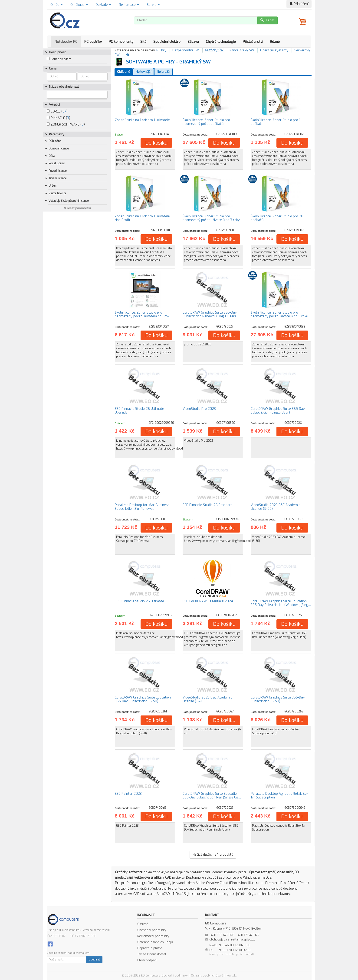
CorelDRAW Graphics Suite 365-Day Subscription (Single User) (278, 411)
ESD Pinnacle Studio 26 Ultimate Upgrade (139, 411)
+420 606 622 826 (222, 935)
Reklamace (129, 5)
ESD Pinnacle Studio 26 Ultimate (139, 601)
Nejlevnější (143, 72)
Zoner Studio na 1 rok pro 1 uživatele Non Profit (142, 218)
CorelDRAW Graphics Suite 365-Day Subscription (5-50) (278, 699)
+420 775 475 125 (248, 935)
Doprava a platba (150, 948)
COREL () (57, 111)
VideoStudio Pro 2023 (199, 409)
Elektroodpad (147, 960)
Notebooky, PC (66, 42)
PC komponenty (121, 42)
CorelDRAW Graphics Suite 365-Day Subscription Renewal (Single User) (210, 314)
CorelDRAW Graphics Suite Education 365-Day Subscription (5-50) (143, 699)
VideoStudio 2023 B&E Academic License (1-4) (207, 699)
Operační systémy (274, 50)
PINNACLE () (58, 118)
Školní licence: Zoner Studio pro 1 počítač (275, 122)
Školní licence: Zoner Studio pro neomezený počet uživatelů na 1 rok (142, 314)
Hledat (268, 20)
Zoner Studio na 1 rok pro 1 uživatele (142, 120)
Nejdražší (163, 72)
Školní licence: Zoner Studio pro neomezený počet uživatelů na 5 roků (279, 314)
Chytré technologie (221, 42)
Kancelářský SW (242, 50)
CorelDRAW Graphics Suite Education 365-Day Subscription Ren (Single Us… (212, 795)
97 (64, 111)
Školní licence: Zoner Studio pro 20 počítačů (277, 218)
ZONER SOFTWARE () (66, 124)
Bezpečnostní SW (186, 50)
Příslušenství (253, 42)
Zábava (193, 42)
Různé (275, 42)
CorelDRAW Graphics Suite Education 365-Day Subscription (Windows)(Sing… (281, 603)
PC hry (161, 50)
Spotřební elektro (167, 42)
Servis (153, 5)
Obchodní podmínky (152, 930)
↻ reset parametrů (77, 208)
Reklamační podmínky (153, 936)
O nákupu (79, 5)
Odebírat (94, 960)
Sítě (143, 42)
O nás (56, 5)
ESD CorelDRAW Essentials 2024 (208, 601)
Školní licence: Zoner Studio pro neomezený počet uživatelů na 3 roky (211, 218)
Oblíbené (124, 72)
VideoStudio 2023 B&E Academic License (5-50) (275, 507)
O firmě (143, 924)
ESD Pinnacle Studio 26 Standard (208, 505)
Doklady (103, 5)
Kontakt (232, 976)
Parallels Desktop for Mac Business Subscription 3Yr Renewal (142, 507)
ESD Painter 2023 (128, 794)
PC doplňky (93, 42)
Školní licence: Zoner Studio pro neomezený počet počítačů (206, 122)
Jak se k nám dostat (152, 954)
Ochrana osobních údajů (155, 942)
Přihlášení (299, 4)
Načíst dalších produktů (213, 855)
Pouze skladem (61, 59)
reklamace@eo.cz (243, 940)
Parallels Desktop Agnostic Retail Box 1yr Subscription (279, 795)
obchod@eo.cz (219, 940)
